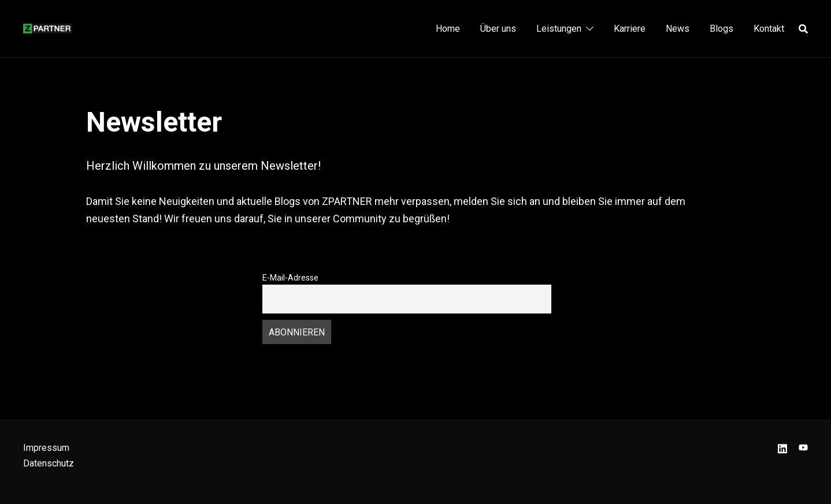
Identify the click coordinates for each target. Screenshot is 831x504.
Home (448, 29)
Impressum (46, 448)
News (678, 29)
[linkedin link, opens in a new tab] (782, 448)
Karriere (630, 29)
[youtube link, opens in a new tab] (803, 448)
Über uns (498, 29)
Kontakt (769, 29)
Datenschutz (49, 463)
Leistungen (559, 29)
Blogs (721, 29)
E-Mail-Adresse (290, 278)
